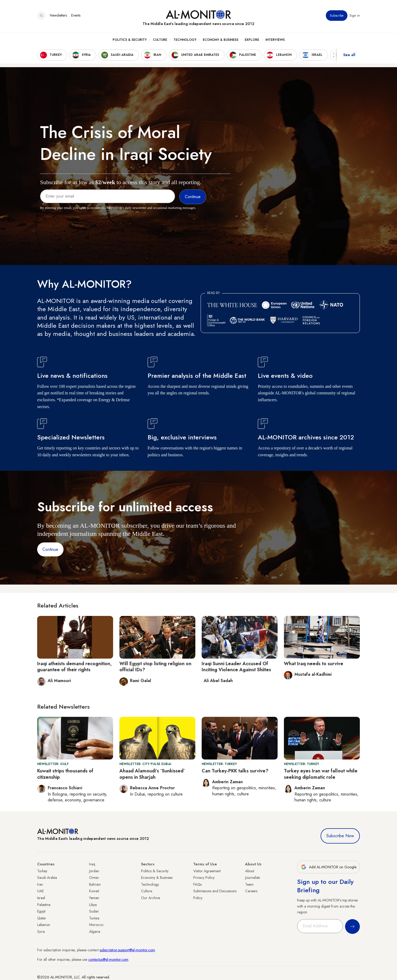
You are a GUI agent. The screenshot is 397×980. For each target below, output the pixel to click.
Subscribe (337, 16)
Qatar (42, 918)
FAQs (197, 884)
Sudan (94, 911)
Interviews (275, 40)
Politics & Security (130, 40)
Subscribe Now (340, 836)
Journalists (253, 878)
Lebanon (44, 925)
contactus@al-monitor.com (108, 959)
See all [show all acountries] (349, 55)
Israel (41, 898)
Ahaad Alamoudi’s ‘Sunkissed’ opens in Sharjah (152, 774)
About (250, 871)
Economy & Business (221, 40)
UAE (40, 891)
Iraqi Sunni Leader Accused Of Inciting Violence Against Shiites (236, 667)
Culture (160, 40)
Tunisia (94, 918)
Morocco (96, 925)
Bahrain (95, 884)
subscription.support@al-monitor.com (127, 950)
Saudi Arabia (47, 878)
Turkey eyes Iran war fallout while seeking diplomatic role (321, 774)
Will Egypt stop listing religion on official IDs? (155, 667)
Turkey (42, 871)
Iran (40, 884)
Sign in (355, 16)
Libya (93, 905)
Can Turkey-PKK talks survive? (235, 771)
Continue (50, 549)
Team (249, 884)
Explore (252, 40)
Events (76, 16)
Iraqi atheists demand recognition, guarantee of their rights (74, 667)
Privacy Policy (204, 878)
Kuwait (94, 891)
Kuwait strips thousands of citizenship (65, 774)
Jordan (94, 871)
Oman (94, 878)
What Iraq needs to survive (314, 664)
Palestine (44, 905)
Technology (185, 40)
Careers (251, 891)
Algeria (95, 932)
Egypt (41, 911)
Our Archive (151, 898)
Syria (41, 932)
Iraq (92, 864)
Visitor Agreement (207, 871)
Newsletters (58, 16)
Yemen (94, 898)
